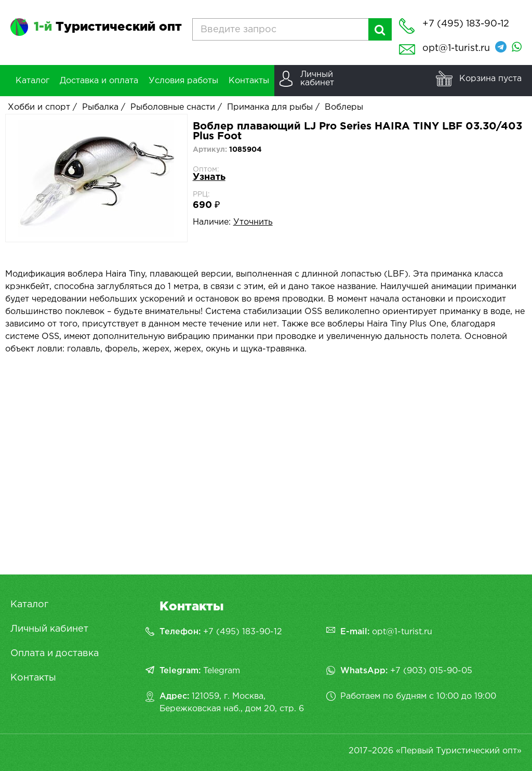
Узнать (209, 177)
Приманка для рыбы (270, 107)
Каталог (29, 605)
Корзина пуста (490, 79)
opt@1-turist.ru (456, 48)
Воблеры (344, 107)
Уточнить (253, 222)
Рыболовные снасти (173, 107)
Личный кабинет (49, 629)
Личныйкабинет (317, 79)
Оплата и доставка (55, 654)
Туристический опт (108, 27)
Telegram (222, 671)
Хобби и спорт (39, 107)
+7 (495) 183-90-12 (243, 632)
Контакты (33, 678)
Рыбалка (100, 107)
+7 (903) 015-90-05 (431, 671)
